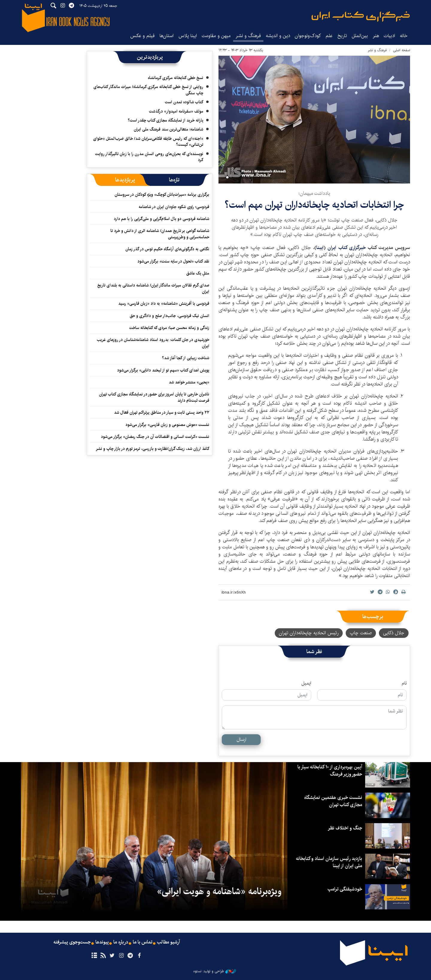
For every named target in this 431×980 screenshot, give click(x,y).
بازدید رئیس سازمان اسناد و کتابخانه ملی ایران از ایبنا (329, 862)
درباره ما (121, 942)
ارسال (241, 739)
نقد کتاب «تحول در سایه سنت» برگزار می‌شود (173, 261)
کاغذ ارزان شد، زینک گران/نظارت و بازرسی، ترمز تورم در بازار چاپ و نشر (152, 449)
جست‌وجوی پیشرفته (72, 942)
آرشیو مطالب (169, 942)
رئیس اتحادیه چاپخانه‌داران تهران (309, 633)
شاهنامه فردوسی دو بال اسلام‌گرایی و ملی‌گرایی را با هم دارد (161, 219)
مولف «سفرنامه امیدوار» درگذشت (176, 111)
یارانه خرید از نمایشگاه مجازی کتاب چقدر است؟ (166, 120)
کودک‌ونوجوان (308, 36)
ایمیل (306, 683)
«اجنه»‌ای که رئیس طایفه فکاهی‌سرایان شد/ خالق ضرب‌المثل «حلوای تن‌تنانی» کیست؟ (148, 142)
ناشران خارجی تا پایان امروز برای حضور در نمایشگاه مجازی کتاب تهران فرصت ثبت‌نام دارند (154, 397)
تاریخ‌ (342, 36)
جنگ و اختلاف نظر (345, 828)
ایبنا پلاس (188, 36)
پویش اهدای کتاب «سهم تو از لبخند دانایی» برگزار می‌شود (163, 370)
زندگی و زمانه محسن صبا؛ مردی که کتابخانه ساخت (169, 328)
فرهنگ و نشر (248, 36)
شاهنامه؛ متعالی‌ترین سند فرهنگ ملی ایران (169, 129)
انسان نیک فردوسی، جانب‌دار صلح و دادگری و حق (169, 316)
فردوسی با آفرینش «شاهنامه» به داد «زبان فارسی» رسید (164, 304)
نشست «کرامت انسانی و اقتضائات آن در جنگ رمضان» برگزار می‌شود (155, 437)
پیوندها (102, 942)
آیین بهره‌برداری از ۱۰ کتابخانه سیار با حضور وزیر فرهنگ (330, 771)
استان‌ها (167, 36)
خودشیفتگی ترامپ (345, 889)
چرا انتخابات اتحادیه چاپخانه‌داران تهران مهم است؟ (314, 205)
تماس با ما (143, 942)
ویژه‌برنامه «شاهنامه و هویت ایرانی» (219, 891)
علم (329, 36)
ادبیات (389, 36)
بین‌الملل (360, 36)
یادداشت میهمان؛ (314, 194)
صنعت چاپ (361, 633)
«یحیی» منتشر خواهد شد (189, 382)
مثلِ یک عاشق (198, 273)
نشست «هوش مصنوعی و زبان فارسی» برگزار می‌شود (167, 425)
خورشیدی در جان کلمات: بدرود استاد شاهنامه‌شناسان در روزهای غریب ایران (153, 343)
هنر (376, 36)
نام (404, 683)
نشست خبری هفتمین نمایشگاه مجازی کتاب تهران (333, 801)
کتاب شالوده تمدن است (184, 102)
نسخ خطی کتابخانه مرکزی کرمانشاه (176, 78)
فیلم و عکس (142, 36)
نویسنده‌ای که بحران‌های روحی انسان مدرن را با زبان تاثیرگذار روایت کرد (149, 157)
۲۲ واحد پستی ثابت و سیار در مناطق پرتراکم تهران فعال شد (162, 412)
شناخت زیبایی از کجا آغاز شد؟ (186, 358)
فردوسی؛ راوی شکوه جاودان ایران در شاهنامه (174, 207)
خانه (404, 36)
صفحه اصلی (402, 50)
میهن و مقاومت (216, 36)
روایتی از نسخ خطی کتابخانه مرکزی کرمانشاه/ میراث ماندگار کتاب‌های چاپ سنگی (148, 90)
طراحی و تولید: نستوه (215, 971)
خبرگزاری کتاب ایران (347, 248)
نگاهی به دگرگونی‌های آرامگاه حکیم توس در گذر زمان (167, 249)
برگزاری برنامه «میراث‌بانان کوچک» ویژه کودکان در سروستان (162, 195)
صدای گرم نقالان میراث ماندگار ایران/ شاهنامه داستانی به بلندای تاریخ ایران (153, 288)
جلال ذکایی (394, 633)
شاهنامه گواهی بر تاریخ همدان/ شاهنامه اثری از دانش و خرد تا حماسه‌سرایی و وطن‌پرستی (160, 234)
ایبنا (361, 17)
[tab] (174, 180)
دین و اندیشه (278, 36)
